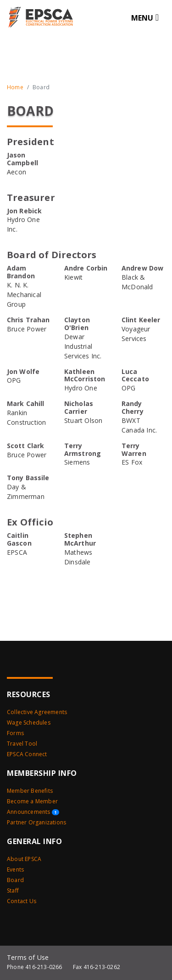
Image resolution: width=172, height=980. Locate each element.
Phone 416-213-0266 (35, 967)
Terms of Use (28, 957)
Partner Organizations (36, 822)
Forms (15, 733)
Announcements (33, 812)
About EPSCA (24, 859)
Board (15, 880)
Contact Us (22, 901)
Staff (13, 891)
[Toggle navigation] (145, 17)
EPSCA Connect (27, 754)
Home (15, 87)
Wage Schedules (29, 723)
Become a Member (32, 801)
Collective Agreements (37, 712)
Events (15, 869)
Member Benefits (30, 791)
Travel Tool (22, 744)
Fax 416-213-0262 (97, 967)
